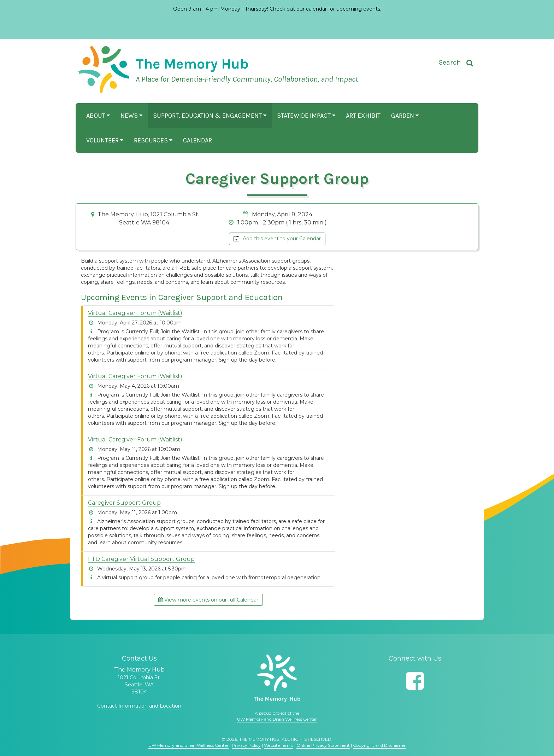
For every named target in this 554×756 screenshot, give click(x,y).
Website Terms (279, 745)
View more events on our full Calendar (208, 600)
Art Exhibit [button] (363, 116)
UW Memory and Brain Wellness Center (277, 719)
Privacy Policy (246, 745)
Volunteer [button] (105, 140)
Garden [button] (405, 116)
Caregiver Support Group (124, 503)
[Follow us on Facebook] (415, 681)
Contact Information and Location (139, 706)
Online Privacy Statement (323, 745)
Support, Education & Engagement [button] (210, 116)
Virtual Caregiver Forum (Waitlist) (135, 313)
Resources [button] (153, 140)
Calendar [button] (198, 140)
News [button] (131, 116)
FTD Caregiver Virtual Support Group (141, 559)
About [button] (98, 116)
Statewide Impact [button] (306, 116)
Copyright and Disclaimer (379, 745)
